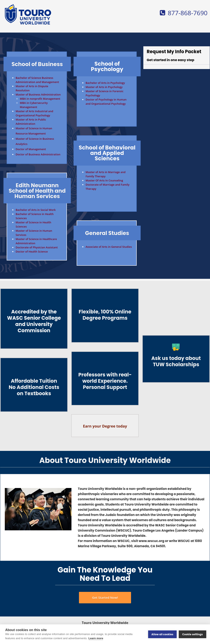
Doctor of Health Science (32, 252)
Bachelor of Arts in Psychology (105, 83)
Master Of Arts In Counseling (104, 180)
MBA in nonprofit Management (40, 99)
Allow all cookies (162, 634)
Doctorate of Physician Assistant (37, 247)
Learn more (96, 638)
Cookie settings (193, 634)
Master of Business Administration (38, 94)
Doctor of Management (31, 149)
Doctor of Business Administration (38, 154)
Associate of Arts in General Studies (109, 247)
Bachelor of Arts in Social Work (36, 210)
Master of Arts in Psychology (104, 87)
